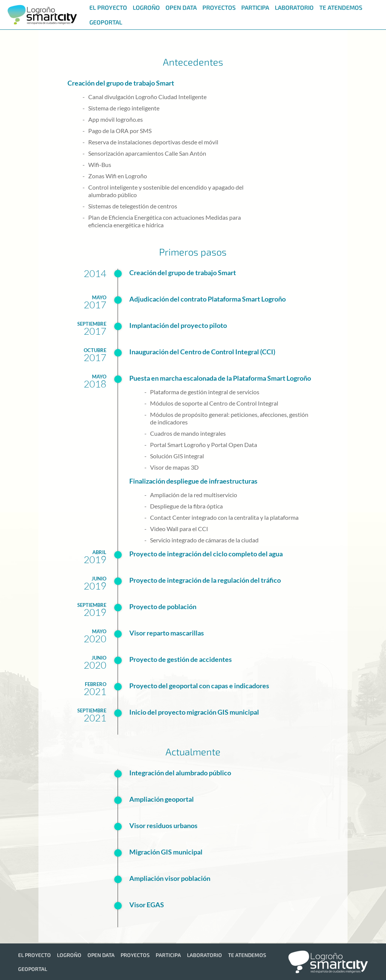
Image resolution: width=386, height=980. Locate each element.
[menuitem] (107, 7)
